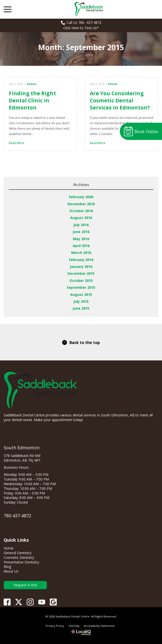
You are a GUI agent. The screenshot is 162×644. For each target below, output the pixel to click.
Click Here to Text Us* (81, 28)
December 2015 (81, 273)
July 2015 (81, 301)
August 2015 (81, 295)
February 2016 (81, 260)
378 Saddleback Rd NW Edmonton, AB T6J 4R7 (22, 458)
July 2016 (81, 225)
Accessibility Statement (99, 626)
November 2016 (81, 204)
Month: (81, 47)
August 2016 (81, 218)
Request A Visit (25, 585)
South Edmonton (22, 448)
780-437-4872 (17, 516)
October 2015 (81, 281)
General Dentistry (18, 553)
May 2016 (81, 239)
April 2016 (81, 246)
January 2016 (81, 267)
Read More (17, 143)
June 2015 (81, 308)
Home (9, 548)
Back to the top (81, 343)
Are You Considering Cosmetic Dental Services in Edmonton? (120, 101)
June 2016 (81, 232)
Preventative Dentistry (21, 562)
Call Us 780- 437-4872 (81, 22)
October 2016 (81, 211)
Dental (32, 84)
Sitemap (74, 626)
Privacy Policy (55, 626)
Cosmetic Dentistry (19, 557)
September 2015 (81, 287)
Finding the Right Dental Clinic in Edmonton (32, 101)
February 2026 (81, 197)
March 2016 (81, 253)
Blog (7, 567)
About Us (11, 571)
